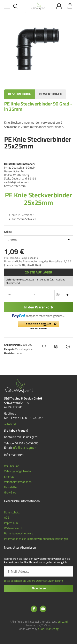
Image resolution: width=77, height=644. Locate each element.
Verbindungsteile (24, 349)
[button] (38, 325)
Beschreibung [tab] (20, 94)
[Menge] (35, 295)
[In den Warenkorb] (38, 307)
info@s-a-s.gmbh (24, 448)
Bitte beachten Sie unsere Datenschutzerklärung (33, 581)
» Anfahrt (10, 424)
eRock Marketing (48, 629)
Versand (33, 258)
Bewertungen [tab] (51, 94)
